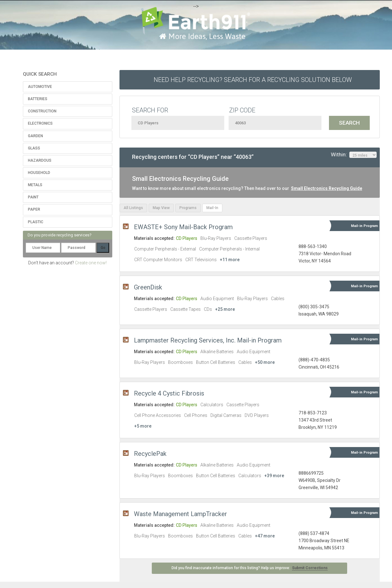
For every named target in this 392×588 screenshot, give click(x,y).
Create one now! (91, 263)
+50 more (265, 362)
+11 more (230, 260)
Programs (188, 208)
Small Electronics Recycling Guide (327, 188)
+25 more (225, 309)
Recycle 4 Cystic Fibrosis (169, 393)
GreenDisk (148, 287)
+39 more (274, 476)
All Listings (133, 208)
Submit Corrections (310, 568)
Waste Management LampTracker (180, 514)
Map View (161, 208)
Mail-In (212, 208)
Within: (354, 155)
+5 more (143, 426)
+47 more (265, 536)
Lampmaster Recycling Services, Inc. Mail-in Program (208, 340)
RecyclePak (150, 454)
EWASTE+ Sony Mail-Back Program (183, 227)
